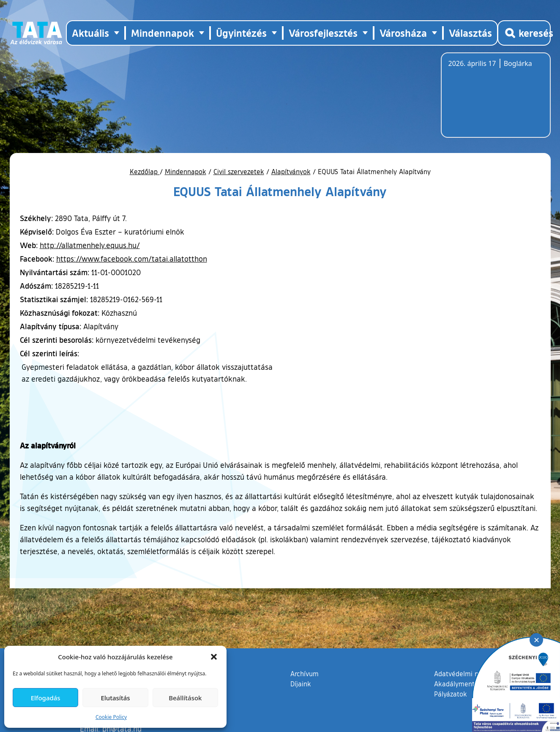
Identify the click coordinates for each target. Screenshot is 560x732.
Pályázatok (451, 694)
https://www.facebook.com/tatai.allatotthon (132, 259)
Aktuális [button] (90, 33)
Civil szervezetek (239, 172)
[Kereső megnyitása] (524, 33)
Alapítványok (291, 172)
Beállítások (185, 698)
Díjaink (301, 684)
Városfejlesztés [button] (323, 33)
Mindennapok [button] (163, 33)
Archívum (305, 673)
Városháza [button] (403, 33)
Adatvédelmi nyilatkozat (471, 674)
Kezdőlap (145, 172)
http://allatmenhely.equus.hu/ (90, 245)
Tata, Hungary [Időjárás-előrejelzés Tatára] (496, 100)
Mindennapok (186, 172)
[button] (214, 657)
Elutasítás (115, 698)
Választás (470, 33)
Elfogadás (46, 698)
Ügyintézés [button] (241, 33)
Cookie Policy (111, 717)
